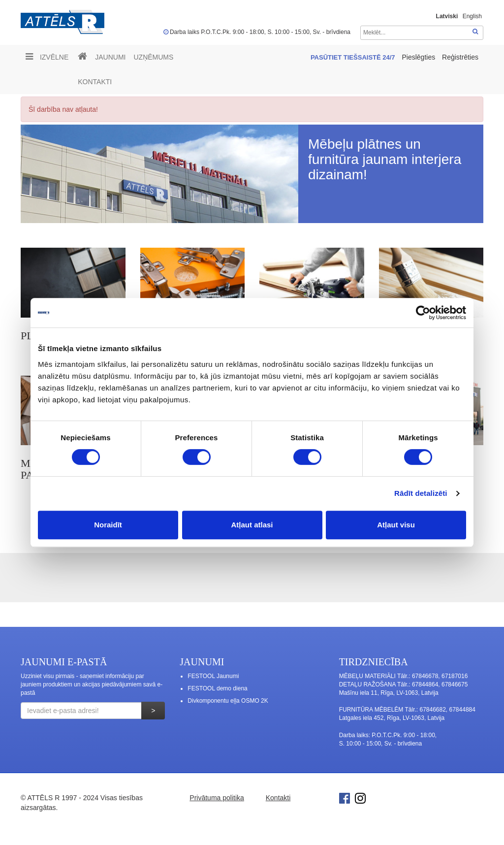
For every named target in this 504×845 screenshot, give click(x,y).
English (472, 16)
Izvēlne (47, 57)
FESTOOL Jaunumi (213, 676)
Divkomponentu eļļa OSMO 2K (228, 701)
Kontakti (95, 82)
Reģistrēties (460, 57)
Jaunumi (110, 57)
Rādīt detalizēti (421, 493)
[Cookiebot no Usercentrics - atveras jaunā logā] (423, 313)
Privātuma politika (217, 798)
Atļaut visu (396, 525)
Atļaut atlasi (252, 525)
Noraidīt (108, 525)
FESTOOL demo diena (217, 688)
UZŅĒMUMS (153, 57)
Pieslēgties (419, 57)
